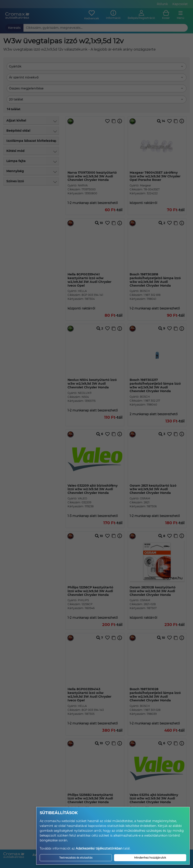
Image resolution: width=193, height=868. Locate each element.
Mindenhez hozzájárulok (150, 858)
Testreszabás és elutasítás (76, 858)
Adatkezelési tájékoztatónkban (99, 848)
